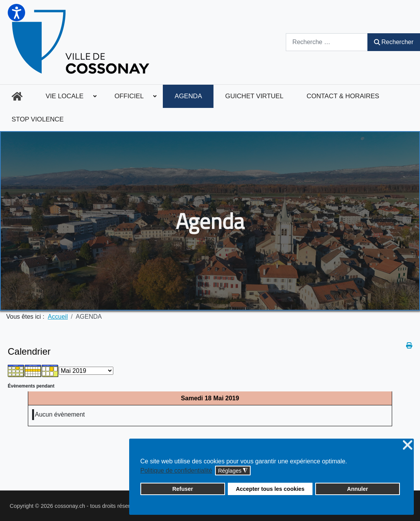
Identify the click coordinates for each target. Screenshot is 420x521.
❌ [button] (408, 445)
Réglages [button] (233, 471)
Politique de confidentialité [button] (176, 471)
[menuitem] (17, 96)
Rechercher (394, 42)
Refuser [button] (183, 489)
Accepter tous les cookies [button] (270, 489)
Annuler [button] (357, 489)
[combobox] (327, 42)
